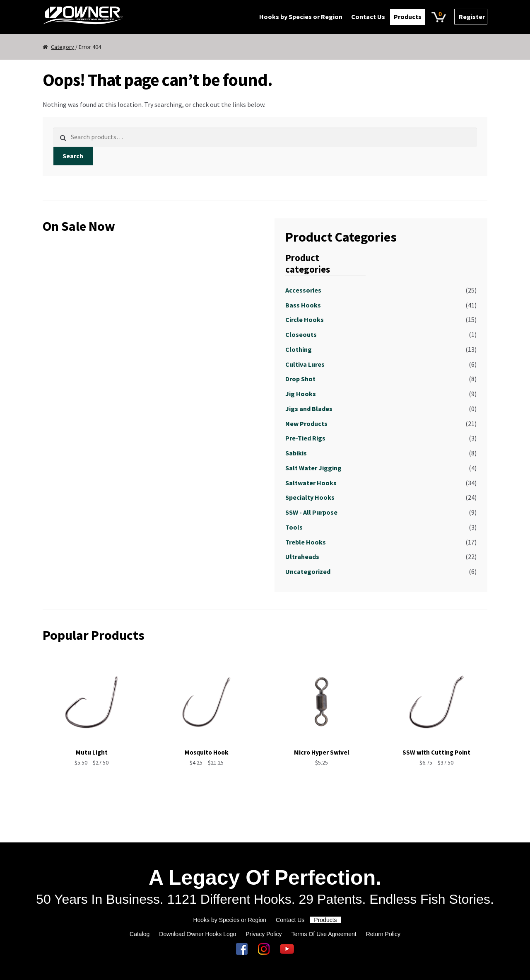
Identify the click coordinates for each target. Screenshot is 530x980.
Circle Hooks (305, 319)
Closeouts (301, 334)
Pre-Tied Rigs (305, 438)
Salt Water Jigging (313, 468)
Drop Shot (300, 379)
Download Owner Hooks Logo (198, 934)
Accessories (303, 290)
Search (73, 156)
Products (408, 17)
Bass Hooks (303, 305)
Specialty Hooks (310, 497)
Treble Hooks (306, 542)
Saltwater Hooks (311, 483)
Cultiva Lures (305, 364)
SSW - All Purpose (311, 512)
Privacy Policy (264, 934)
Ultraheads (302, 557)
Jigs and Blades (309, 409)
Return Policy (383, 934)
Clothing (299, 349)
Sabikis (296, 453)
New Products (306, 423)
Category (63, 47)
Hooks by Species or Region (301, 17)
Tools (294, 527)
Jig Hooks (301, 394)
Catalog (140, 934)
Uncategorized (308, 571)
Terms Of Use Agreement (324, 934)
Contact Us (368, 17)
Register (472, 17)
